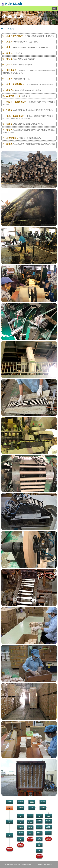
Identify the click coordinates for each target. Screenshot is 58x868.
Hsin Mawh (12, 4)
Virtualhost (48, 865)
